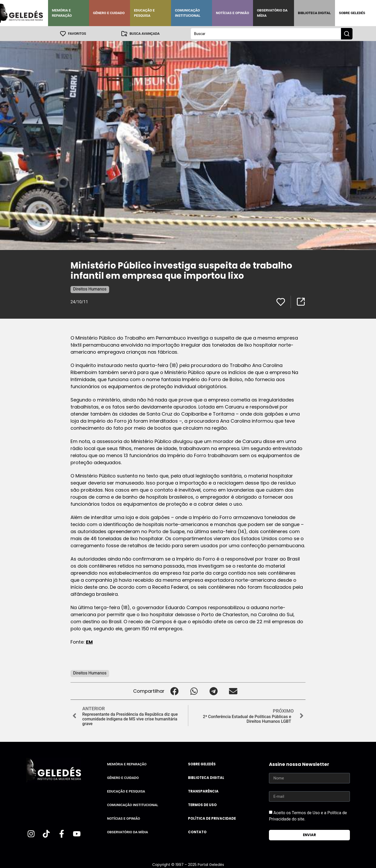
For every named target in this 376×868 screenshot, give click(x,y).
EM (89, 642)
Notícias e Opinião (233, 13)
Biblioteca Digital (314, 13)
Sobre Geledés (352, 13)
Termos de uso (202, 805)
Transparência (203, 791)
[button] (174, 691)
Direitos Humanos (90, 289)
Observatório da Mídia (272, 13)
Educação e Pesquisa (144, 13)
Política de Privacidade (212, 818)
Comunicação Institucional (188, 13)
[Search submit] (347, 33)
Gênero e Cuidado (109, 13)
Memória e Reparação (62, 13)
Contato (197, 832)
